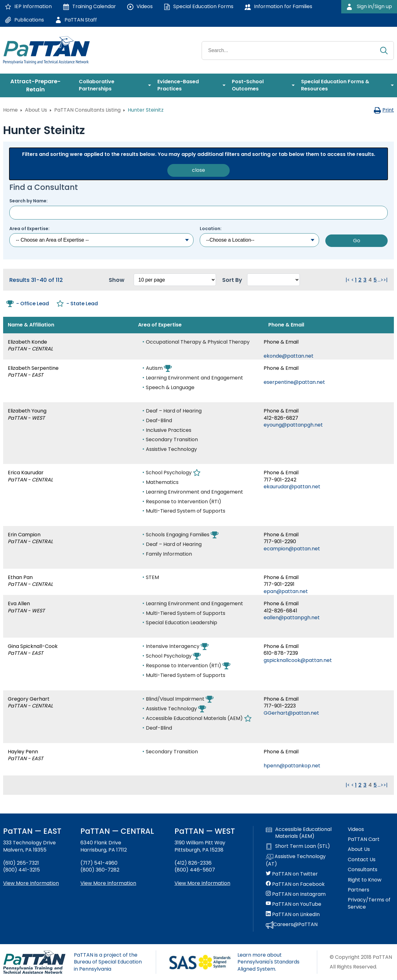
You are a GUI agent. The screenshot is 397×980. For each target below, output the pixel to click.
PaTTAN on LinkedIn (293, 915)
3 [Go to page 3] (365, 280)
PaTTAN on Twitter (292, 874)
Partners (359, 890)
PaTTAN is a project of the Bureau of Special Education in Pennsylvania (108, 962)
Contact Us (362, 860)
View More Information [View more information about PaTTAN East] (31, 883)
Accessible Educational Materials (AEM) (299, 833)
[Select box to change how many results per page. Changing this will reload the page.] (175, 280)
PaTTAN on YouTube (294, 904)
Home (10, 110)
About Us (36, 110)
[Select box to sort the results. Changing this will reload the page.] (273, 280)
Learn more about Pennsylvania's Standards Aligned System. (268, 962)
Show (117, 280)
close (198, 170)
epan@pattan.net (286, 591)
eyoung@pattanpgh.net (293, 425)
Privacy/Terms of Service (369, 903)
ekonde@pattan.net (289, 356)
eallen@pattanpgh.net (292, 618)
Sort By (232, 280)
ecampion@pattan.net (292, 549)
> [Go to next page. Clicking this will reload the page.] (382, 280)
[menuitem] (38, 85)
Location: (211, 229)
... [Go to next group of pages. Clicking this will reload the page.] (379, 280)
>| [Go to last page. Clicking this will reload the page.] (385, 280)
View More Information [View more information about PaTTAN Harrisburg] (108, 883)
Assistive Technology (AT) (296, 860)
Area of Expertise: (29, 229)
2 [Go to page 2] (360, 280)
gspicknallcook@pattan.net (298, 660)
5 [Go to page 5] (375, 280)
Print (384, 110)
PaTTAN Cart (364, 839)
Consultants (363, 870)
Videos (356, 829)
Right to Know (365, 880)
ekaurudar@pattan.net (292, 487)
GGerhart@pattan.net (291, 713)
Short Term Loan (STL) (298, 846)
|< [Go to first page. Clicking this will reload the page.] (348, 280)
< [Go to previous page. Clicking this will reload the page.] (353, 280)
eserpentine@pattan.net (294, 382)
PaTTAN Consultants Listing (87, 110)
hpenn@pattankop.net (292, 766)
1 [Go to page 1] (356, 280)
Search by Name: (29, 201)
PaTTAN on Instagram (296, 894)
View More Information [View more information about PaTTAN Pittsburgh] (202, 883)
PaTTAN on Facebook (295, 884)
